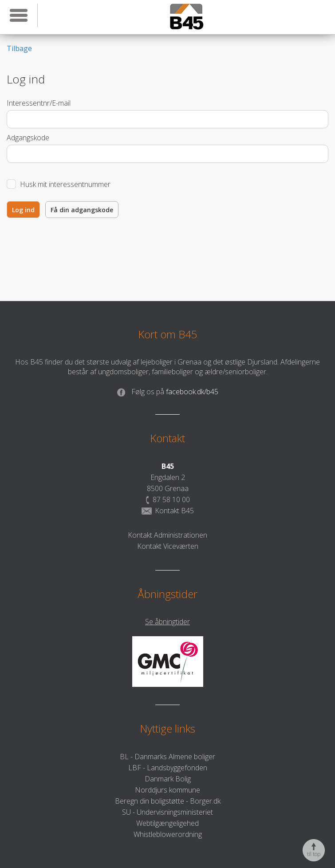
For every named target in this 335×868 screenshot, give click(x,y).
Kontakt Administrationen (167, 535)
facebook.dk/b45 (168, 392)
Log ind (23, 210)
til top (314, 850)
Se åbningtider (167, 622)
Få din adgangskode (82, 210)
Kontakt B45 (168, 511)
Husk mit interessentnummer (65, 184)
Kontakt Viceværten (168, 546)
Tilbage (19, 48)
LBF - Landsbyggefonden (168, 768)
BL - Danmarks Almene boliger (167, 757)
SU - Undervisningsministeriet (167, 812)
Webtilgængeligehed (167, 823)
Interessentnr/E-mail (39, 103)
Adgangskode (28, 138)
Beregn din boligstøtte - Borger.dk (168, 801)
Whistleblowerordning (168, 834)
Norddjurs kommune (167, 790)
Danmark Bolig (168, 779)
